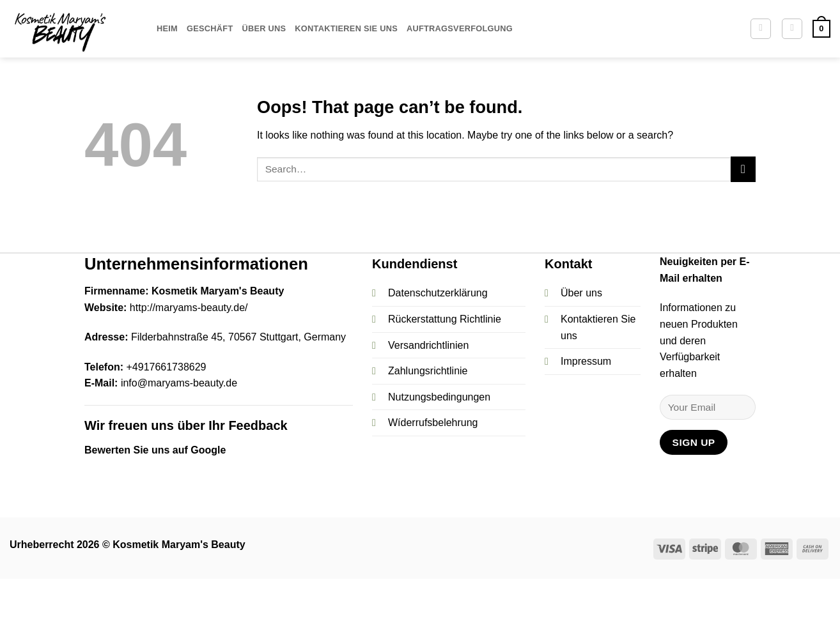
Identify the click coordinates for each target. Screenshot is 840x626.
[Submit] (743, 169)
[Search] (761, 29)
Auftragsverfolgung (460, 28)
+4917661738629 (166, 367)
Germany (323, 337)
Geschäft (210, 28)
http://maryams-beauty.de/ (189, 308)
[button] (792, 29)
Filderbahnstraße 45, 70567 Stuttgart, (216, 337)
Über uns (264, 28)
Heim (167, 28)
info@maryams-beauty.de (179, 383)
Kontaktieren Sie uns (346, 28)
